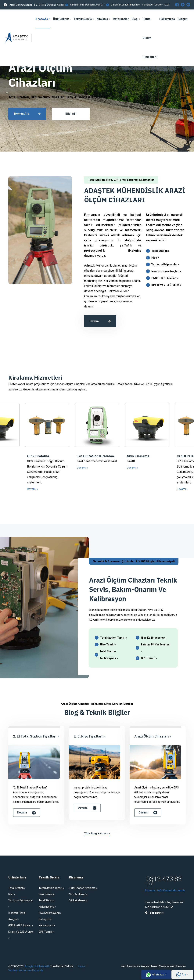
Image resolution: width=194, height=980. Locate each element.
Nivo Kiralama (138, 456)
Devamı (100, 321)
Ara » (182, 975)
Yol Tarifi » (154, 913)
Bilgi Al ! (71, 114)
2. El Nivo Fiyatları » (89, 736)
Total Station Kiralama (95, 456)
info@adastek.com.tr (92, 5)
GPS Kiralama (38, 456)
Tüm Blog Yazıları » (97, 833)
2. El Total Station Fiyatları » (36, 736)
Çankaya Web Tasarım (172, 966)
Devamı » (33, 489)
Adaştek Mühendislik (37, 966)
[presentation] (7, 90)
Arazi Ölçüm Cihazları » (153, 736)
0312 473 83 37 (164, 881)
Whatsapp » (156, 975)
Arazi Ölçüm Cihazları (21, 5)
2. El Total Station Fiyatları (50, 5)
